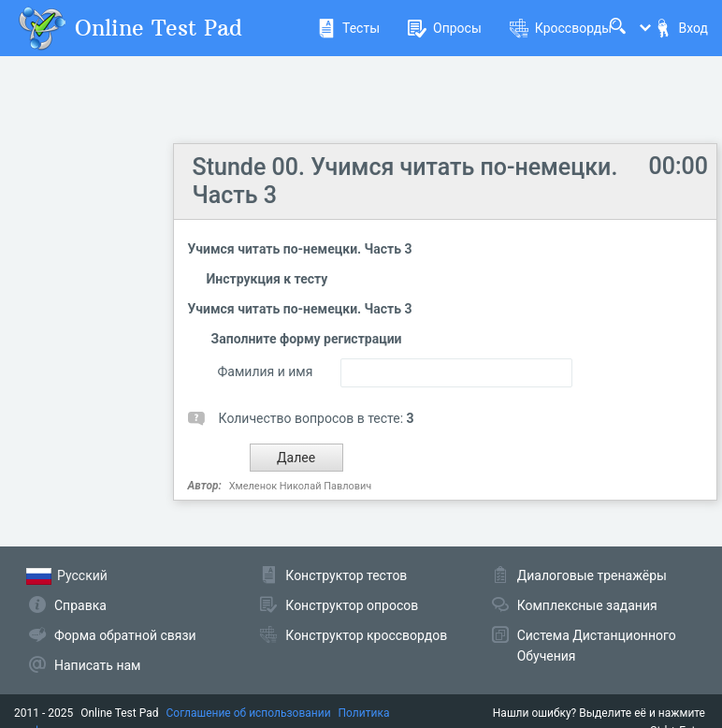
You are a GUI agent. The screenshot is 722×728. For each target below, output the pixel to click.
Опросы (445, 28)
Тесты (348, 28)
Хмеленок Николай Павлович (301, 486)
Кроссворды (561, 28)
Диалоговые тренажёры (592, 575)
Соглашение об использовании (249, 713)
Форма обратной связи (125, 635)
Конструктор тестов (346, 575)
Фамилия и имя (266, 371)
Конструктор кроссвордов (366, 635)
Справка (80, 605)
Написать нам (97, 665)
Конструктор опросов (352, 605)
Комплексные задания (587, 605)
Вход (681, 28)
